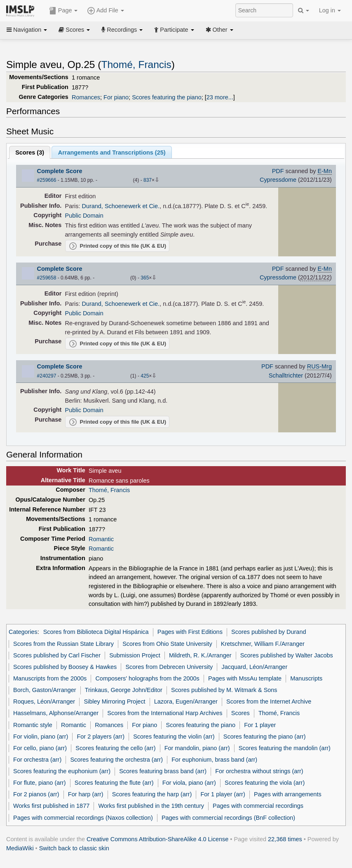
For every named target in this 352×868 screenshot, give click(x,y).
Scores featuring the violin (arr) (174, 737)
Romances (86, 97)
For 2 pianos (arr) (36, 794)
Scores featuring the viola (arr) (265, 783)
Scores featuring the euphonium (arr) (62, 771)
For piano (116, 97)
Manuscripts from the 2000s (50, 678)
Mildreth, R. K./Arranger (200, 655)
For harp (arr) (86, 794)
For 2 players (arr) (101, 737)
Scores (74, 30)
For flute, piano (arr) (40, 783)
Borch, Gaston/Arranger (45, 690)
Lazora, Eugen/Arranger (186, 701)
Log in (330, 10)
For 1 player (260, 725)
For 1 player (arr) (223, 794)
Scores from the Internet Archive (269, 701)
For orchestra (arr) (37, 760)
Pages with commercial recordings (258, 806)
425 (145, 376)
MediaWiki (20, 848)
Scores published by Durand (269, 632)
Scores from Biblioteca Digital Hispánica (96, 632)
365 (145, 278)
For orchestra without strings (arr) (259, 771)
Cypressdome (278, 180)
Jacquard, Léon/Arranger (254, 667)
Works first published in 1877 (51, 806)
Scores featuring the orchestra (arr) (116, 760)
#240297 (47, 376)
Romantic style (33, 725)
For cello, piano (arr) (40, 748)
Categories (23, 632)
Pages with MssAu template (245, 678)
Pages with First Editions (190, 632)
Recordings (122, 30)
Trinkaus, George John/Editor (124, 690)
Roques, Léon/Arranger (44, 701)
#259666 (47, 180)
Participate (174, 30)
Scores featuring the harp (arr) (152, 794)
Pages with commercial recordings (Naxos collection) (83, 818)
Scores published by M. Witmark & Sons (224, 690)
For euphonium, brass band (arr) (214, 760)
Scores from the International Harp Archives (165, 713)
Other (219, 30)
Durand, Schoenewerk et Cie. (121, 206)
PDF (278, 171)
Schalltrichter (286, 375)
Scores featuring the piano (167, 97)
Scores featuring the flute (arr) (114, 783)
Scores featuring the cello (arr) (115, 748)
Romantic (101, 539)
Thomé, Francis (136, 65)
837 (148, 180)
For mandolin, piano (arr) (197, 748)
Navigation (27, 30)
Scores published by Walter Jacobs (287, 655)
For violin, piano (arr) (41, 737)
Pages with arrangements (288, 794)
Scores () (30, 152)
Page (63, 11)
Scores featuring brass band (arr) (163, 771)
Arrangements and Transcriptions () (112, 152)
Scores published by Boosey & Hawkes (65, 667)
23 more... (220, 97)
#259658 (47, 278)
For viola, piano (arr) (189, 783)
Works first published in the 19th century (151, 806)
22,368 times (285, 839)
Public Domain (84, 216)
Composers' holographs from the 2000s (147, 678)
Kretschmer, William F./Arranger (263, 644)
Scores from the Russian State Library (63, 644)
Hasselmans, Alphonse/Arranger (56, 713)
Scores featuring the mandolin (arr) (285, 748)
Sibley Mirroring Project (114, 701)
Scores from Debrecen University (169, 667)
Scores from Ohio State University (167, 644)
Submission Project (135, 655)
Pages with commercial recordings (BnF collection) (228, 818)
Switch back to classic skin (74, 848)
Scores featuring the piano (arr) (265, 737)
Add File (106, 11)
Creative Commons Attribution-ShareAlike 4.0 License (157, 839)
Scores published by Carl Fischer (57, 655)
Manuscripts (306, 678)
